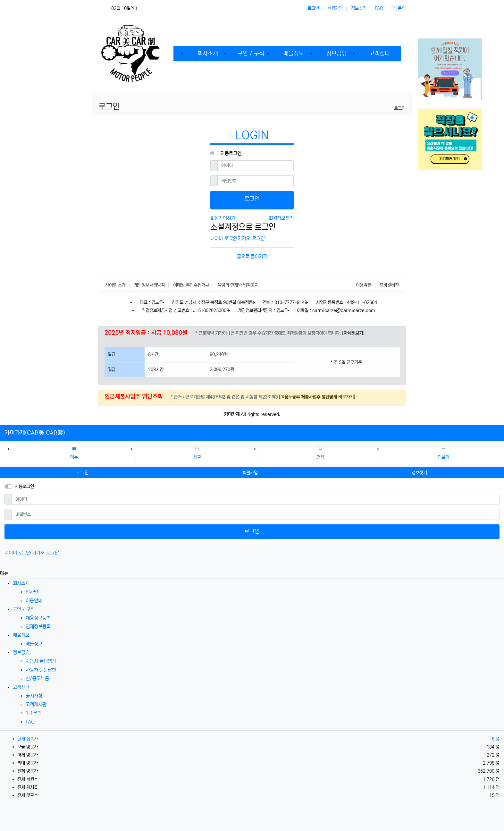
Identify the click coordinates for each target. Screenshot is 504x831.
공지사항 (34, 696)
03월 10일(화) (124, 8)
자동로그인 (231, 153)
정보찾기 (359, 8)
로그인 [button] (83, 473)
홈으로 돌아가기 (252, 256)
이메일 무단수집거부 (191, 285)
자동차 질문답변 (41, 670)
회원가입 (335, 8)
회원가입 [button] (250, 473)
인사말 (32, 592)
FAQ (379, 8)
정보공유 (21, 653)
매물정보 (21, 635)
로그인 (313, 8)
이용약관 (364, 285)
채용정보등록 (38, 618)
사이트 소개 (115, 285)
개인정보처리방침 (149, 285)
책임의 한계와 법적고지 (238, 285)
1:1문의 (399, 8)
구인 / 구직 (24, 609)
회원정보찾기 (281, 218)
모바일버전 (389, 285)
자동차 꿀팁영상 (41, 661)
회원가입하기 (223, 218)
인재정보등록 (38, 627)
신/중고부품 (37, 678)
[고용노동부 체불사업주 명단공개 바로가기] (316, 397)
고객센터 (21, 687)
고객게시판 (36, 704)
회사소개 (21, 583)
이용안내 (34, 601)
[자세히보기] (353, 333)
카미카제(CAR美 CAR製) (35, 433)
